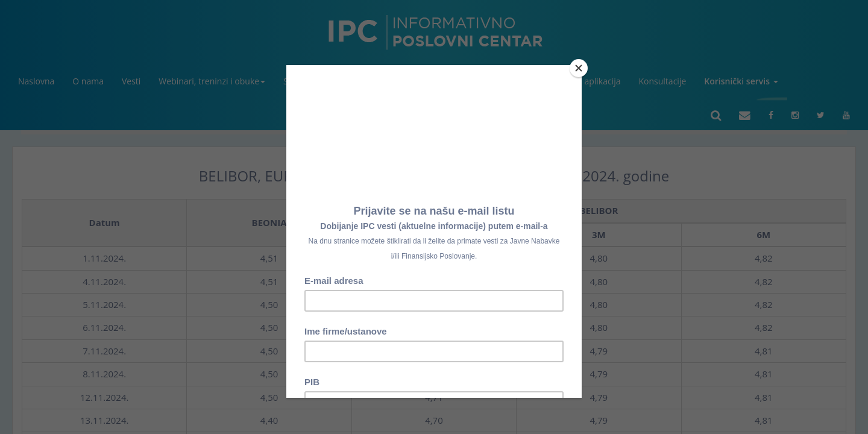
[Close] (579, 68)
